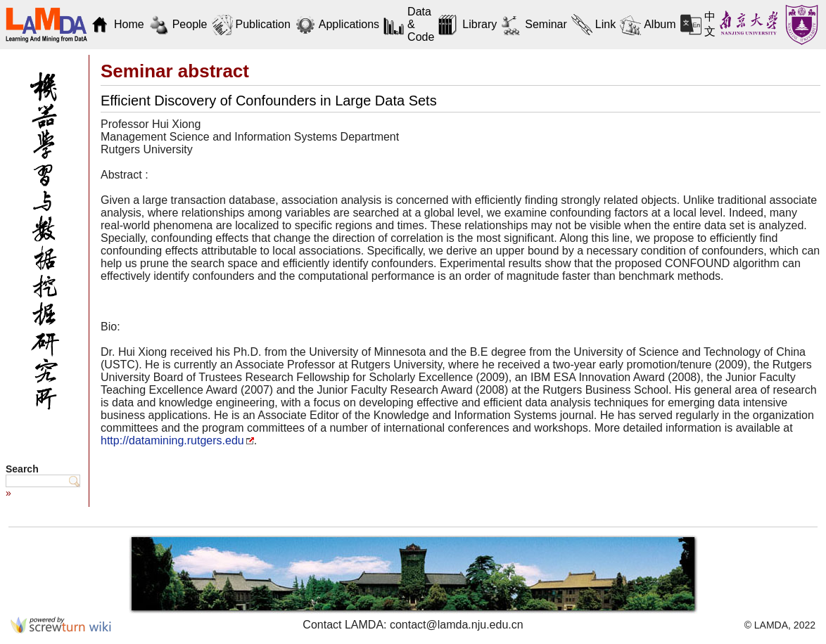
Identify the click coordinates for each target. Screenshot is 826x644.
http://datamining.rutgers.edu (172, 440)
